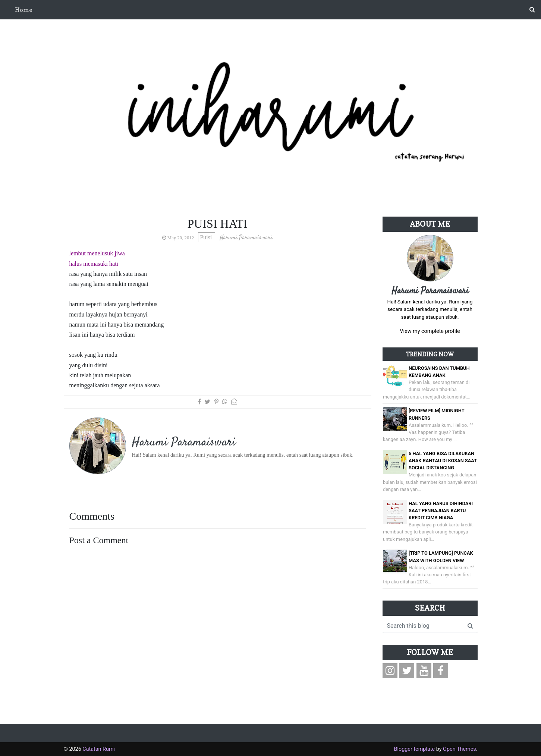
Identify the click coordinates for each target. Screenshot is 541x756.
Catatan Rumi (99, 749)
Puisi (207, 237)
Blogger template (414, 749)
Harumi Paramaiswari (430, 291)
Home (24, 10)
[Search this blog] (423, 626)
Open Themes (460, 749)
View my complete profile (430, 331)
